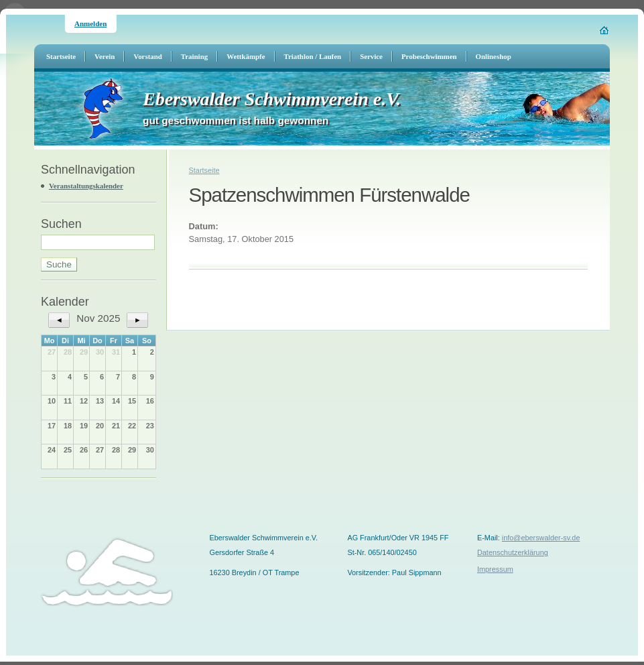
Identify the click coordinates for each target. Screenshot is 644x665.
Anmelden (90, 23)
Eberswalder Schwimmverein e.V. (272, 99)
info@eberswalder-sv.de (541, 538)
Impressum (495, 569)
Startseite (204, 170)
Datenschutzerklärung (513, 552)
